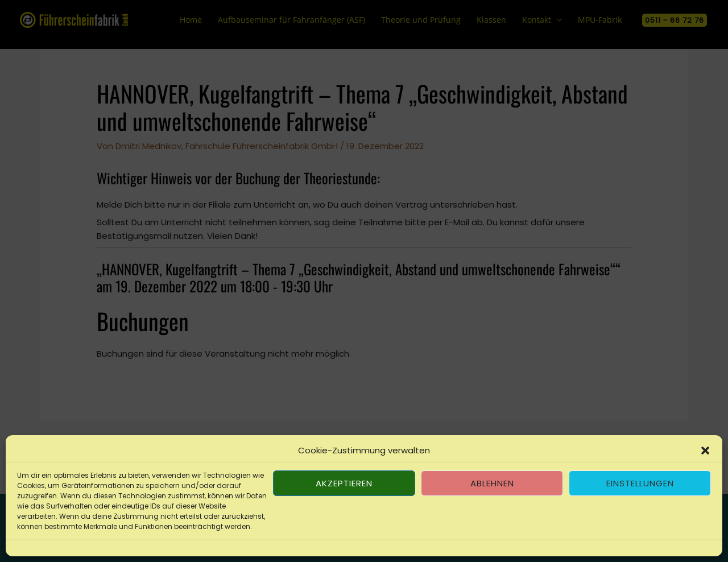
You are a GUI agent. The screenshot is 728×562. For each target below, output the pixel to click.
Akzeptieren (344, 483)
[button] (705, 451)
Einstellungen (640, 483)
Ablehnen (492, 483)
